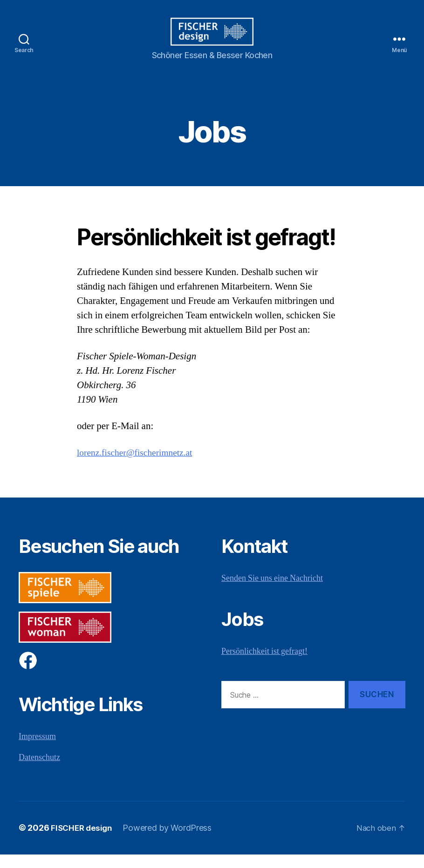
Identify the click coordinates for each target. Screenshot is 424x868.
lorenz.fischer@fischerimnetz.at (140, 467)
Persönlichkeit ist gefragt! (264, 665)
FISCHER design (83, 842)
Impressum (37, 750)
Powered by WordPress (171, 842)
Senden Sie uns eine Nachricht (272, 592)
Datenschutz (39, 771)
